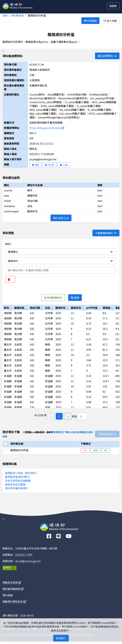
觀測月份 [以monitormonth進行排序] (76, 308)
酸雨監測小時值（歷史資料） (22, 473)
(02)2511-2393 (24, 555)
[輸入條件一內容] (60, 270)
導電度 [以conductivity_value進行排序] (106, 308)
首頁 (5, 15)
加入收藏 (110, 21)
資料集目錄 (18, 15)
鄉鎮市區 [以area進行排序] (19, 308)
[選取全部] (6, 444)
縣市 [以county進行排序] (7, 308)
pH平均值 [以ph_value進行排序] (92, 308)
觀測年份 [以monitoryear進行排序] (61, 308)
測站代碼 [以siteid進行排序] (35, 308)
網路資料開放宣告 (14, 601)
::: (3, 51)
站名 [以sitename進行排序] (48, 308)
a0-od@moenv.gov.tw (28, 561)
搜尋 (75, 298)
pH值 (64, 165)
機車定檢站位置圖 (15, 484)
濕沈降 (49, 165)
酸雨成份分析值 (37, 15)
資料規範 (8, 595)
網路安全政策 (12, 582)
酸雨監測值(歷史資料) (17, 477)
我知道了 (61, 638)
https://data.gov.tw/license (47, 128)
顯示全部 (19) (61, 218)
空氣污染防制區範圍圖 (18, 481)
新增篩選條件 (53, 298)
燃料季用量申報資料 (17, 488)
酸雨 (36, 165)
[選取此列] (6, 450)
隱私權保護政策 (13, 589)
